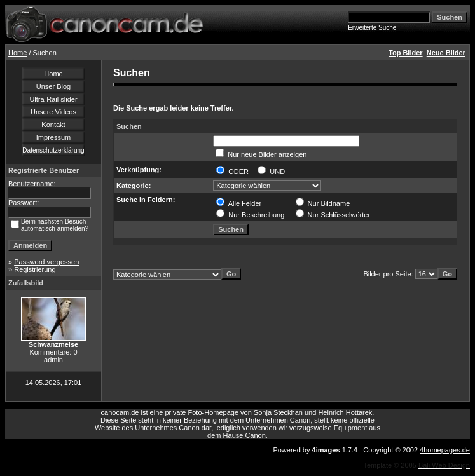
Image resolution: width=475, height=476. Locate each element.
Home (17, 53)
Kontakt (53, 125)
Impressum (53, 137)
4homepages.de (445, 450)
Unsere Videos (53, 112)
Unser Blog (53, 86)
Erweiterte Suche (372, 28)
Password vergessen (46, 262)
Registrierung (35, 269)
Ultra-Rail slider (53, 99)
